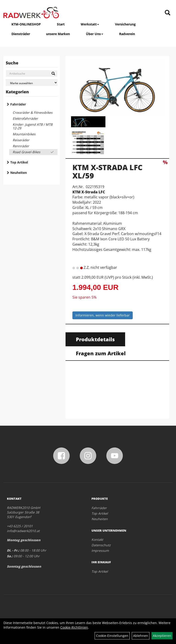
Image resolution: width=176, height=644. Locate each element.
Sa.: (10, 556)
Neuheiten (19, 173)
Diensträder (21, 34)
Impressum (100, 551)
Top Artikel (19, 162)
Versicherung (125, 24)
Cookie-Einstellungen (112, 636)
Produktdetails (95, 339)
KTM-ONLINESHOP (26, 24)
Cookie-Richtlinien (74, 627)
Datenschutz (101, 545)
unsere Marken (58, 34)
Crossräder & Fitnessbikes (33, 112)
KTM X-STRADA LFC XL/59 (107, 171)
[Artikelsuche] (168, 13)
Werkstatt (90, 24)
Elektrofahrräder (25, 118)
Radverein (127, 34)
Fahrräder (18, 104)
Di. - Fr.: (13, 550)
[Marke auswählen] (32, 83)
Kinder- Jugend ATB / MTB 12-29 (33, 126)
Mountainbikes (24, 134)
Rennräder (21, 146)
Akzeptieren (162, 636)
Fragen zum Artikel (101, 353)
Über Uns (95, 34)
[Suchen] (53, 74)
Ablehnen (141, 636)
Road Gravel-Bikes (26, 152)
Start (61, 24)
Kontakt (97, 540)
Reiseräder (21, 140)
